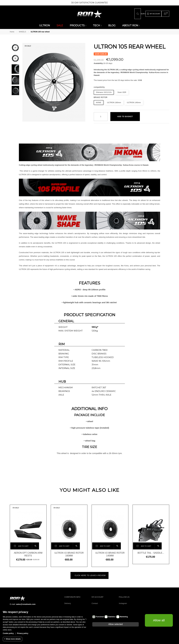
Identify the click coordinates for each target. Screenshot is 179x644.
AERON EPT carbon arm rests (28, 553)
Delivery (68, 603)
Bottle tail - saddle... (151, 552)
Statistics (112, 617)
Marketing (124, 617)
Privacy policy (23, 633)
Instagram (123, 603)
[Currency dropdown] (143, 13)
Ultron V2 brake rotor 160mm (69, 553)
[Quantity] (101, 116)
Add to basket (125, 116)
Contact (95, 603)
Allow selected (116, 624)
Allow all (159, 620)
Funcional (100, 617)
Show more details (13, 639)
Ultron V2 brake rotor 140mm (110, 553)
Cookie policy (8, 633)
